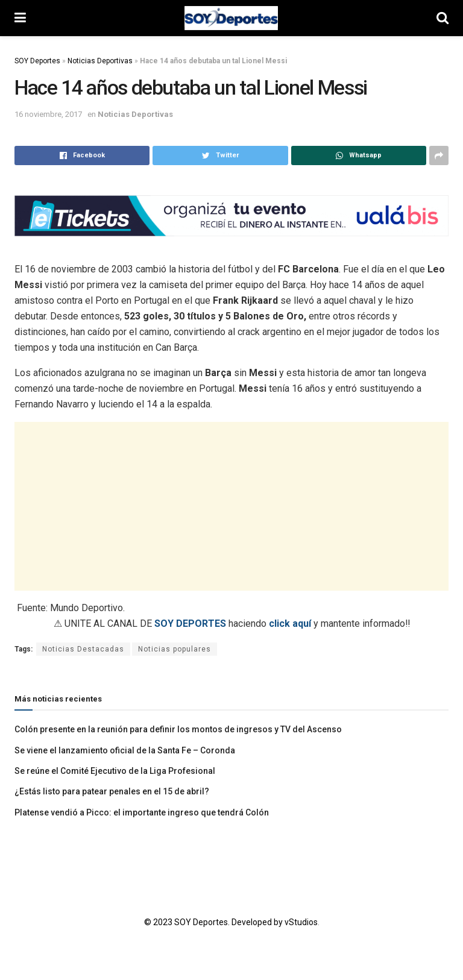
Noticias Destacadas (83, 649)
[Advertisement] (231, 506)
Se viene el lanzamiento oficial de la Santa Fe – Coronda (125, 750)
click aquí (290, 623)
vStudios (301, 922)
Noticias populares (175, 649)
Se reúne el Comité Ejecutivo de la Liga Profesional (115, 771)
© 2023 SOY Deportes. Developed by (214, 922)
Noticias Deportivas (100, 61)
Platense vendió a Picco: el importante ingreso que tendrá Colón (142, 812)
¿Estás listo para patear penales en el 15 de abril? (112, 791)
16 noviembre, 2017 (48, 114)
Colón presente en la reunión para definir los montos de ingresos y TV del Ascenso (178, 729)
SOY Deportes (37, 61)
